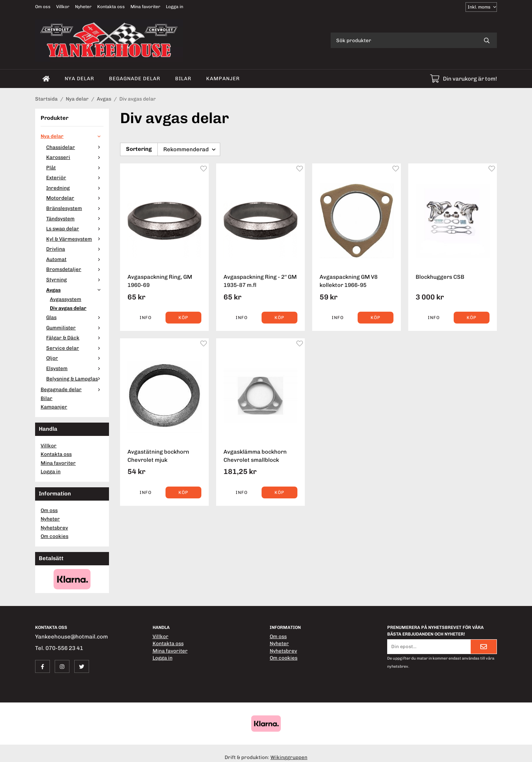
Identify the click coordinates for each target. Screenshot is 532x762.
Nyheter (83, 7)
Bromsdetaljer (75, 269)
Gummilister (75, 328)
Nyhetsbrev (54, 528)
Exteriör (75, 177)
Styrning (75, 280)
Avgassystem (66, 299)
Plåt (75, 167)
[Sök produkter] (404, 40)
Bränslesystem (75, 208)
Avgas (75, 290)
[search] (487, 40)
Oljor (75, 358)
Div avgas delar (68, 308)
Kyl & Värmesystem (75, 239)
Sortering (139, 149)
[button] (183, 318)
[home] (46, 79)
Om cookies (54, 536)
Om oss (43, 7)
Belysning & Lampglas (75, 379)
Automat (75, 259)
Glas (75, 317)
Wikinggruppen (289, 757)
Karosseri (75, 157)
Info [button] (146, 318)
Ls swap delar (75, 228)
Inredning (75, 188)
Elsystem (75, 368)
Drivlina (75, 249)
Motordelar (75, 198)
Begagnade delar (135, 78)
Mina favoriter (145, 7)
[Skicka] (484, 647)
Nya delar (79, 78)
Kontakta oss (111, 7)
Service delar (75, 348)
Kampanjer (223, 78)
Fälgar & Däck (75, 338)
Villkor (63, 7)
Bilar (183, 78)
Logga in (175, 7)
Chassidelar (75, 147)
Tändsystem (75, 219)
